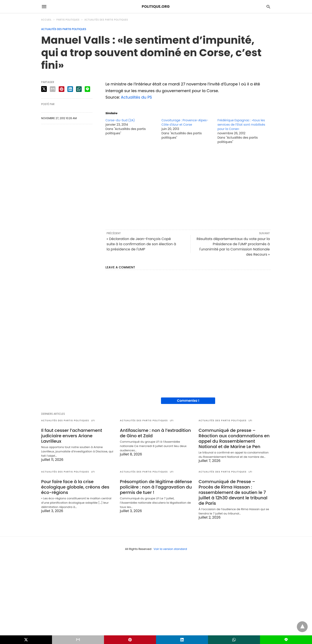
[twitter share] (44, 89)
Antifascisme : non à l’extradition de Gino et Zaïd (155, 433)
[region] (188, 186)
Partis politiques (68, 20)
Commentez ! (188, 401)
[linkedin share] (70, 89)
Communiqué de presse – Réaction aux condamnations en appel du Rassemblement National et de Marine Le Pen (234, 438)
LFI (93, 421)
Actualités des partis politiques (106, 20)
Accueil (46, 20)
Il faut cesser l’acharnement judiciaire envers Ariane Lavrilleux (72, 436)
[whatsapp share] (79, 89)
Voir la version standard (170, 549)
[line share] (87, 89)
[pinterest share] (62, 89)
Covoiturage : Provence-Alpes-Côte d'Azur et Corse (185, 122)
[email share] (53, 89)
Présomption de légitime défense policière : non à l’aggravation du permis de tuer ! (156, 487)
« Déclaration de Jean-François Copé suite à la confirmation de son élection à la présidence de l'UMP (141, 244)
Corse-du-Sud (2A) (120, 120)
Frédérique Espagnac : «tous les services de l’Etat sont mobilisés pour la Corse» (241, 125)
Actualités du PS (136, 97)
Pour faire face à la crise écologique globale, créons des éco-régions (75, 487)
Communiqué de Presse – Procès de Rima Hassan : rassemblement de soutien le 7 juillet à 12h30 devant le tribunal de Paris (233, 492)
